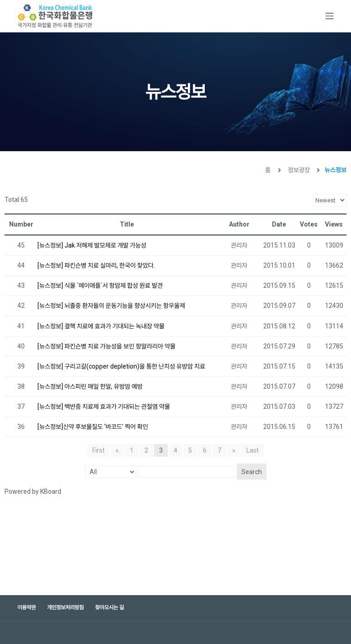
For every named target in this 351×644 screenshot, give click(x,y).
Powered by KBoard (33, 491)
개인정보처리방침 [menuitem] (65, 607)
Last (253, 450)
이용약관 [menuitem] (27, 607)
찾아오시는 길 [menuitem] (109, 607)
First (98, 450)
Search (252, 472)
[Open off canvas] (330, 16)
